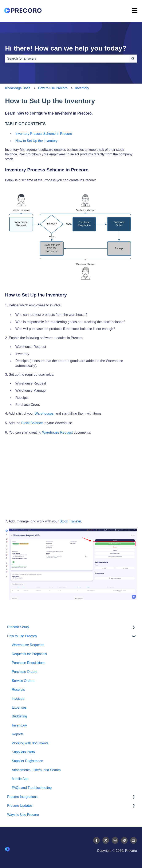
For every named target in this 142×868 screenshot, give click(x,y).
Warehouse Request (57, 432)
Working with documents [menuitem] (30, 743)
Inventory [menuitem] (19, 725)
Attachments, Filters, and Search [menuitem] (36, 770)
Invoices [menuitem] (18, 699)
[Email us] (134, 840)
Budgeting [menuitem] (19, 716)
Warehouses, (45, 413)
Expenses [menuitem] (19, 707)
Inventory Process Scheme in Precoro (44, 134)
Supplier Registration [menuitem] (27, 761)
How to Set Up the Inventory (36, 141)
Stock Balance (32, 423)
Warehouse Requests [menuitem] (28, 645)
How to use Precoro (53, 88)
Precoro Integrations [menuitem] (22, 797)
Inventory (82, 88)
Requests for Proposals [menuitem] (29, 654)
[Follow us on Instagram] (115, 840)
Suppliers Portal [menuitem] (24, 752)
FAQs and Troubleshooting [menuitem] (32, 788)
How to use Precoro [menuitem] (22, 636)
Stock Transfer (70, 521)
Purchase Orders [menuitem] (25, 672)
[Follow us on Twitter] (106, 840)
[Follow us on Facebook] (96, 840)
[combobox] (67, 59)
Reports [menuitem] (18, 734)
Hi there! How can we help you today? (66, 48)
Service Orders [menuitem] (23, 681)
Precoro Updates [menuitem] (20, 806)
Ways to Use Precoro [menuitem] (23, 815)
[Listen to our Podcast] (124, 840)
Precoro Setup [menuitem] (18, 627)
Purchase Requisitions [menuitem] (29, 663)
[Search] (133, 59)
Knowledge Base (18, 88)
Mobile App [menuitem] (20, 779)
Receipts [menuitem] (18, 690)
